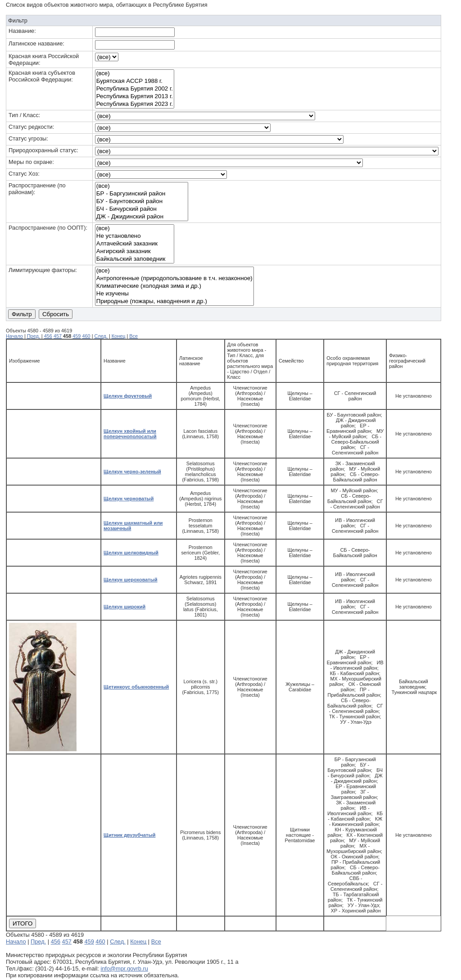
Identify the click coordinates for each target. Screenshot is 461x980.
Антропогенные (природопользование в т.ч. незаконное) (174, 279)
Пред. (34, 336)
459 (77, 336)
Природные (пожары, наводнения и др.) (174, 302)
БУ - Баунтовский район (142, 202)
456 (48, 336)
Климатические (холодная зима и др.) (174, 286)
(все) (135, 74)
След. (101, 336)
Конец (119, 336)
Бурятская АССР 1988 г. (135, 81)
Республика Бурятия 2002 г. (135, 89)
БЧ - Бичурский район (142, 209)
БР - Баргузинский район (142, 194)
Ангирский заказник (135, 252)
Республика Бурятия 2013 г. (135, 97)
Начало (14, 336)
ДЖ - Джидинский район (142, 217)
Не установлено (135, 236)
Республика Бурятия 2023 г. (135, 104)
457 (58, 336)
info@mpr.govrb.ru (124, 969)
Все (133, 336)
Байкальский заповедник (135, 259)
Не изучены (174, 294)
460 (86, 336)
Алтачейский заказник (135, 244)
